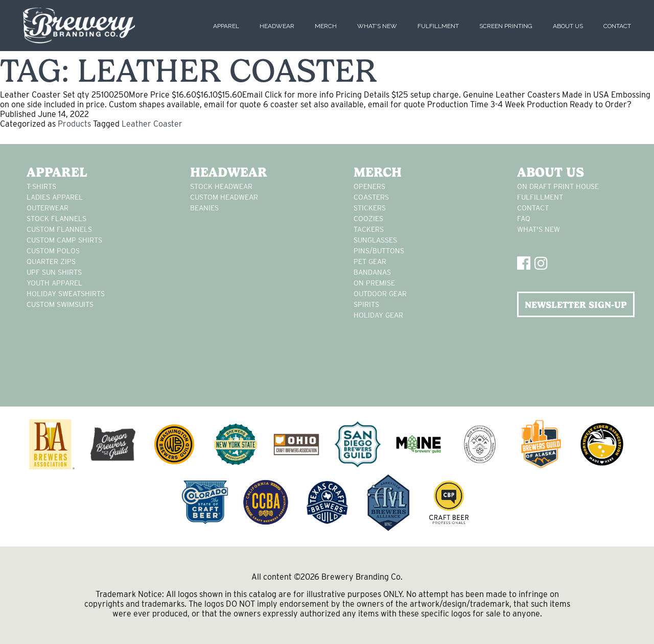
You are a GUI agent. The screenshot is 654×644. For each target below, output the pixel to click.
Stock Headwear (221, 186)
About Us (568, 26)
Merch (326, 26)
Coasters (371, 197)
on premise (374, 283)
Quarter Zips (51, 261)
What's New (377, 26)
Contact (617, 26)
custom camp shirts (64, 240)
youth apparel (54, 283)
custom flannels (59, 229)
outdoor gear (380, 294)
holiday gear (378, 315)
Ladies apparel (55, 197)
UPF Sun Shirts (54, 272)
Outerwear (48, 208)
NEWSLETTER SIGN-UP (576, 305)
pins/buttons (379, 251)
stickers (370, 208)
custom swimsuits (60, 304)
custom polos (53, 251)
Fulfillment (438, 26)
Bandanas (372, 272)
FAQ (524, 219)
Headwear (277, 26)
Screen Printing (506, 26)
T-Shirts (41, 186)
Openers (369, 186)
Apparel (226, 26)
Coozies (368, 219)
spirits (366, 304)
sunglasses (375, 240)
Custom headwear (224, 197)
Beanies (204, 208)
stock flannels (56, 219)
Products (74, 124)
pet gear (370, 261)
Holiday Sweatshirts (66, 294)
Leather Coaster (152, 124)
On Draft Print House (558, 186)
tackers (369, 229)
